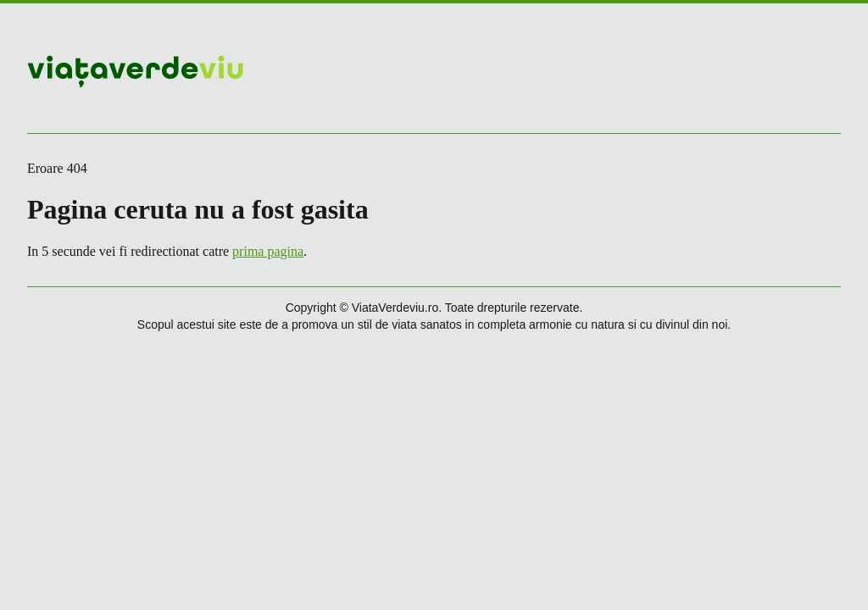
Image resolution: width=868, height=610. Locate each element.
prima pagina (268, 251)
